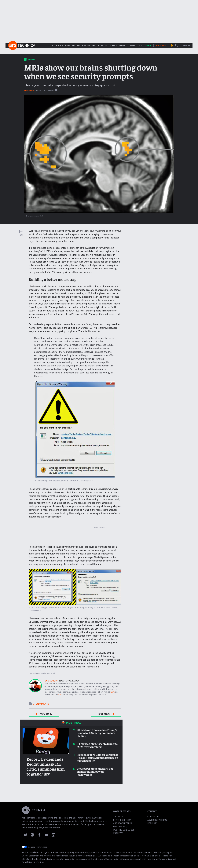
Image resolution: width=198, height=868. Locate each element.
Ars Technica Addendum (55, 856)
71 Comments (39, 704)
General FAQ (120, 827)
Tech (140, 45)
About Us (118, 817)
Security (123, 45)
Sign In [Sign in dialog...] (186, 45)
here (113, 692)
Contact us (154, 817)
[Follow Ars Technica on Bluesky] (26, 835)
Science (113, 45)
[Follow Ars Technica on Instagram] (53, 835)
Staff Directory (122, 820)
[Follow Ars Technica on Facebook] (40, 835)
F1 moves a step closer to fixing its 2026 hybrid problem (97, 745)
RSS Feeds (118, 833)
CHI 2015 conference (52, 251)
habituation (93, 287)
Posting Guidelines (124, 830)
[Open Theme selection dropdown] (172, 45)
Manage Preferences (37, 847)
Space (133, 45)
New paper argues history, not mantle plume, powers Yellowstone (95, 772)
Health (95, 45)
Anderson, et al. (37, 216)
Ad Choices (39, 862)
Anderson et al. (90, 481)
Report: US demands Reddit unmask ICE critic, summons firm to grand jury (46, 766)
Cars (68, 45)
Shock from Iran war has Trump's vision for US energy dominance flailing (97, 733)
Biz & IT (60, 45)
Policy (104, 45)
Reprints (152, 823)
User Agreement (144, 852)
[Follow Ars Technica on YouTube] (47, 835)
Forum (148, 45)
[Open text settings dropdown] (21, 233)
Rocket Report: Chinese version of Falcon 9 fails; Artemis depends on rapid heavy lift (98, 758)
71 (57, 90)
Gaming (86, 45)
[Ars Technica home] (22, 45)
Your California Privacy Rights (84, 856)
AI (53, 45)
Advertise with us (157, 820)
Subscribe (161, 45)
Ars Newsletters (123, 823)
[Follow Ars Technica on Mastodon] (33, 835)
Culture (76, 45)
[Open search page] (177, 45)
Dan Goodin (29, 90)
